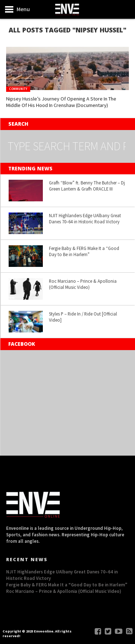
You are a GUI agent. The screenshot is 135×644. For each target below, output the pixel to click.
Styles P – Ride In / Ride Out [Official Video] (83, 317)
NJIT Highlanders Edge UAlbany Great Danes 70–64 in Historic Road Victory (85, 218)
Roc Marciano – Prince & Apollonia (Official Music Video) (83, 284)
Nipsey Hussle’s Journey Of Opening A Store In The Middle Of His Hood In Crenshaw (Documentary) (61, 102)
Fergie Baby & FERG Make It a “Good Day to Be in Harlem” (84, 251)
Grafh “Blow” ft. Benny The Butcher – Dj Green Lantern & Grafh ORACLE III (87, 186)
